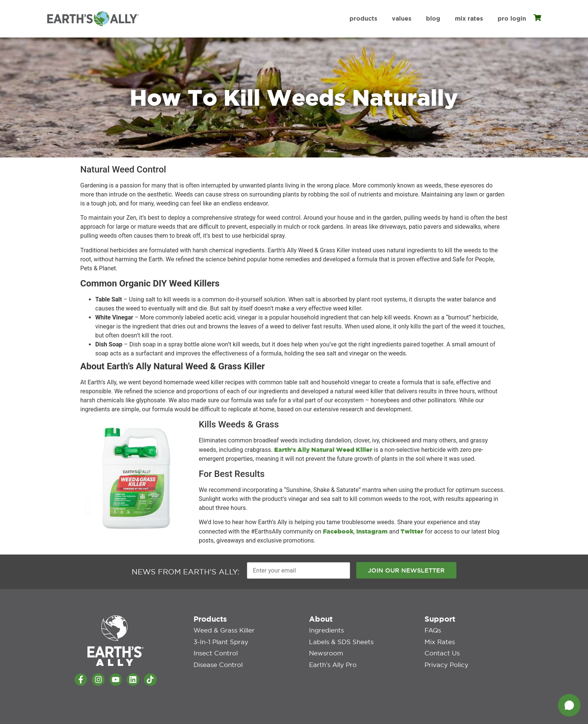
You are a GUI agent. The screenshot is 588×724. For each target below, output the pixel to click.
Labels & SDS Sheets (339, 638)
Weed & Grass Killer (223, 627)
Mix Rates (469, 19)
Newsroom (325, 648)
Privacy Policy (445, 659)
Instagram (372, 531)
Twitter (412, 531)
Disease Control (217, 659)
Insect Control (214, 648)
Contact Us (441, 648)
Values (402, 19)
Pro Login (512, 19)
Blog (433, 19)
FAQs (433, 627)
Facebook (338, 531)
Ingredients (326, 627)
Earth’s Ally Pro (332, 659)
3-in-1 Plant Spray (220, 638)
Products (363, 19)
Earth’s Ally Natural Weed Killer (323, 450)
